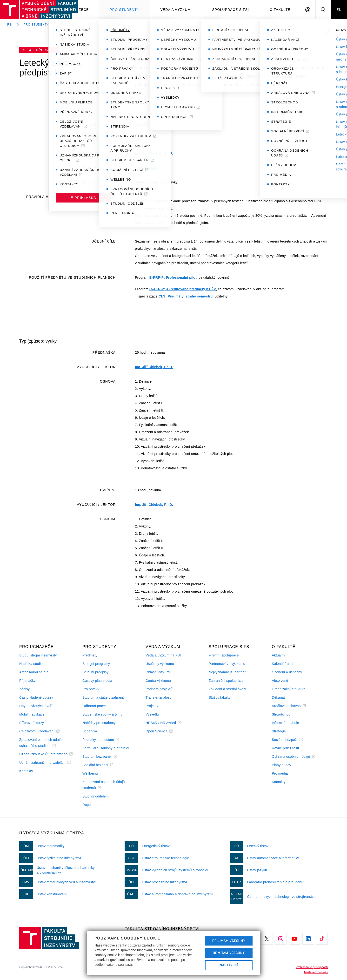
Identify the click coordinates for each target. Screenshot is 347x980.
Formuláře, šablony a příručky (106, 748)
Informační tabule (285, 723)
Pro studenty (124, 10)
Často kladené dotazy (36, 697)
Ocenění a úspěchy (287, 672)
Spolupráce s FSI (231, 10)
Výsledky (153, 714)
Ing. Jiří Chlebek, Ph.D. (154, 153)
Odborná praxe (94, 706)
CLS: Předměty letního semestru (186, 296)
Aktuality (278, 655)
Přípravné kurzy (32, 723)
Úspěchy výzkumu (160, 664)
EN (339, 10)
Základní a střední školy (227, 689)
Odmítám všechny (229, 953)
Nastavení (229, 965)
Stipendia (90, 731)
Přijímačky (27, 681)
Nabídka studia (31, 664)
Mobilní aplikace (32, 714)
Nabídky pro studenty (99, 723)
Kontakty (26, 771)
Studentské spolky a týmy (102, 714)
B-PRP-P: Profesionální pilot (173, 277)
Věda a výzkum (175, 10)
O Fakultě (280, 10)
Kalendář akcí (283, 664)
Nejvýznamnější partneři (228, 672)
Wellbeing (90, 773)
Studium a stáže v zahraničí (104, 697)
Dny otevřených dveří (36, 706)
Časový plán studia (97, 681)
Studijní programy (96, 664)
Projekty (152, 706)
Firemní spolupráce (224, 655)
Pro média (280, 773)
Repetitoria (91, 805)
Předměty (69, 25)
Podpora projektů (159, 689)
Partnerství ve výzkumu (227, 664)
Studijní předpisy (95, 672)
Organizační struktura (289, 689)
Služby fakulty (220, 697)
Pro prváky (91, 689)
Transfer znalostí (159, 697)
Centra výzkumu (158, 681)
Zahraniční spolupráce (226, 681)
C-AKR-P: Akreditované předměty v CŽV (183, 289)
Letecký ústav (147, 168)
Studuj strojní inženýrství (39, 655)
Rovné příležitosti (285, 748)
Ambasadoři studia (34, 672)
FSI (10, 25)
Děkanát (278, 697)
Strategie (279, 731)
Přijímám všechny (229, 941)
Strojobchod (281, 714)
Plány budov (281, 765)
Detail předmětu (104, 25)
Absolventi (280, 681)
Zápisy (24, 689)
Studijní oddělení (96, 796)
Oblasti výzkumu (158, 672)
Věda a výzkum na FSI (163, 655)
